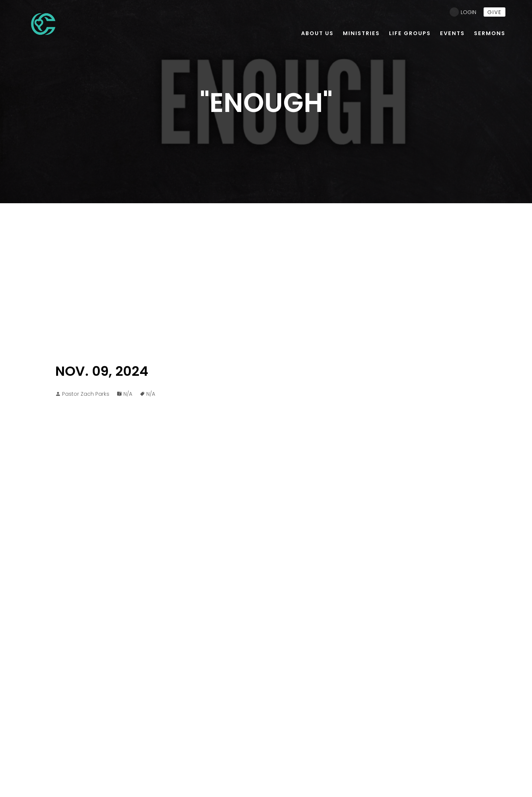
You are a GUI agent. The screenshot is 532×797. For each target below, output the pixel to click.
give (495, 12)
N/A (128, 394)
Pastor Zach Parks (86, 394)
